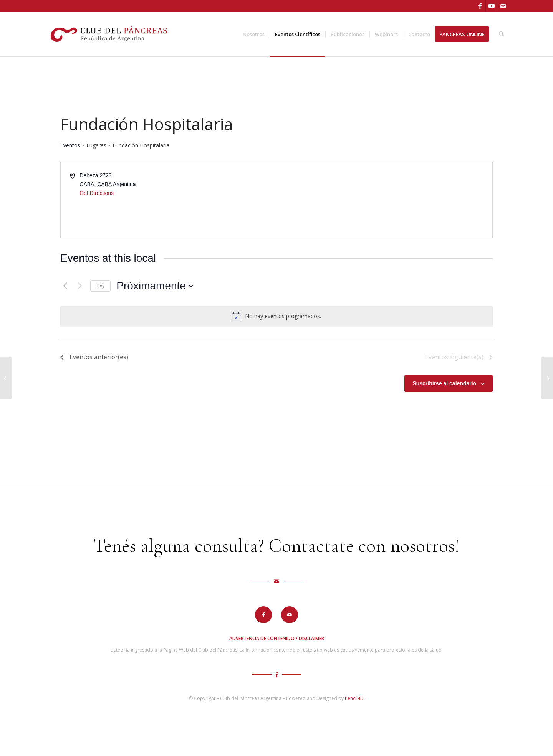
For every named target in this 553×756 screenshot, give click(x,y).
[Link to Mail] (503, 6)
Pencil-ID (354, 698)
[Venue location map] (384, 200)
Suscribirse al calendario (444, 383)
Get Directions (97, 193)
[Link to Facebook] (480, 6)
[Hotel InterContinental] (6, 378)
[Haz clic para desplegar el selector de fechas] (155, 286)
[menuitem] (254, 34)
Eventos (70, 145)
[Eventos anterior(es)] (65, 286)
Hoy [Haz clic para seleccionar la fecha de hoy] (100, 286)
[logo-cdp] (110, 34)
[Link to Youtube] (491, 6)
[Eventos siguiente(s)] (80, 286)
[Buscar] (501, 34)
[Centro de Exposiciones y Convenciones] (547, 378)
